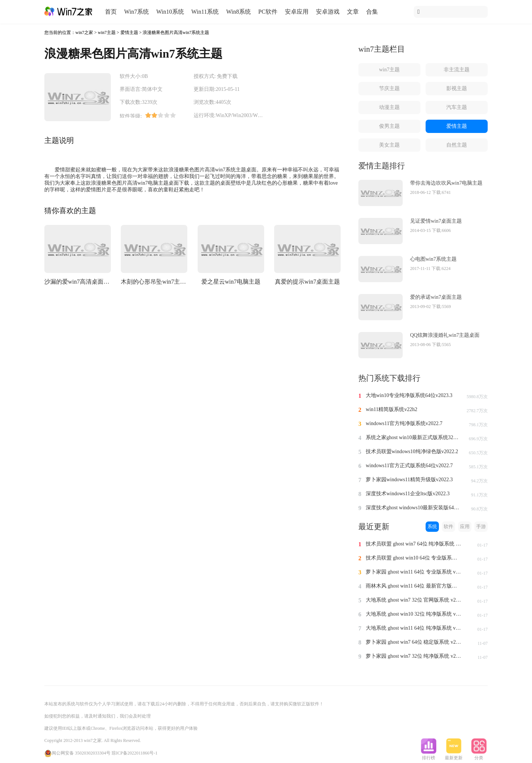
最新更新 (454, 756)
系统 (432, 526)
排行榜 (429, 756)
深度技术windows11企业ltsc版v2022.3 (408, 494)
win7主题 (107, 32)
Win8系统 (238, 12)
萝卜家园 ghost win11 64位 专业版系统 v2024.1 (414, 572)
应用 (465, 526)
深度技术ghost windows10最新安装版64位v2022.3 (414, 508)
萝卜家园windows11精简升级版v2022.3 (409, 480)
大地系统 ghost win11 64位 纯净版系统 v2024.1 (414, 628)
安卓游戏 (328, 12)
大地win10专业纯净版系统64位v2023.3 (409, 395)
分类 (479, 756)
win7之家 (84, 32)
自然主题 (457, 145)
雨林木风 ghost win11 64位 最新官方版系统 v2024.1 (414, 586)
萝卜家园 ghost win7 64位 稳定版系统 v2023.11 (414, 642)
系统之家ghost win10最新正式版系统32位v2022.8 (414, 437)
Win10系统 (170, 12)
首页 (111, 12)
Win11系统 (205, 12)
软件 (449, 526)
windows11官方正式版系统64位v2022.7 (409, 466)
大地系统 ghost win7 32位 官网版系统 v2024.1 (414, 600)
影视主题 (457, 88)
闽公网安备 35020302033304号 (77, 753)
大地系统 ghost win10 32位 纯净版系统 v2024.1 (414, 614)
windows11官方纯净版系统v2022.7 (404, 423)
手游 (481, 526)
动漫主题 (389, 107)
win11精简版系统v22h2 (391, 409)
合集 (372, 12)
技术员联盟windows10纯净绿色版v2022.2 (412, 451)
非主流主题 (457, 70)
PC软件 (268, 12)
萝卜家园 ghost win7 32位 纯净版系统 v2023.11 (414, 656)
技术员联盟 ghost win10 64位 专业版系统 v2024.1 (414, 558)
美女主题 (389, 145)
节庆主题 (389, 88)
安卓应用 (297, 12)
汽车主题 (457, 107)
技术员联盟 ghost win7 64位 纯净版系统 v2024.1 (414, 544)
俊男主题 (389, 126)
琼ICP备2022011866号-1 (134, 753)
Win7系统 (137, 12)
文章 (353, 12)
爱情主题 (129, 32)
